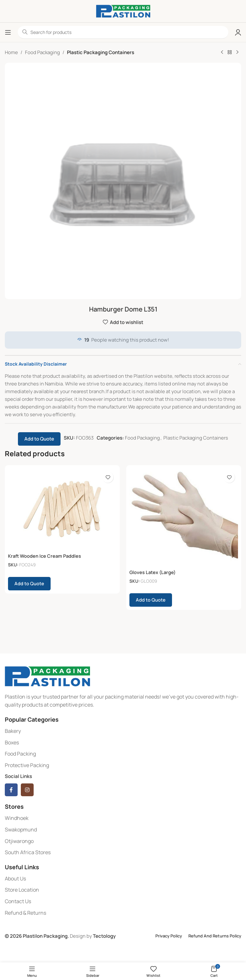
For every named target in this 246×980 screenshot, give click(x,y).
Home (11, 52)
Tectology (104, 936)
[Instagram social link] (27, 790)
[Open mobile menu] (8, 32)
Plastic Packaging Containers (101, 52)
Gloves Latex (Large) (153, 572)
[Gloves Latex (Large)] (184, 517)
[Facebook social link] (11, 790)
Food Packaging (42, 52)
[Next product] (237, 53)
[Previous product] (222, 53)
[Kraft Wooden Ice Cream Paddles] (62, 509)
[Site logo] (123, 11)
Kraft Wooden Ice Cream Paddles (45, 556)
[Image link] (47, 676)
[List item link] (123, 731)
